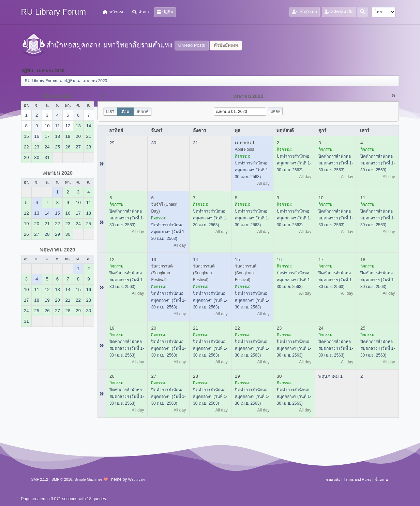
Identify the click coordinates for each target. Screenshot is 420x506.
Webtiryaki (137, 479)
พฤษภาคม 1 (331, 376)
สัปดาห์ (142, 112)
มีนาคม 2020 (57, 96)
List (110, 112)
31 (196, 143)
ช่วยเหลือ (333, 479)
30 (154, 143)
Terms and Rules (357, 479)
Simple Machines (88, 479)
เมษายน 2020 (57, 173)
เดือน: (125, 112)
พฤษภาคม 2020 (58, 250)
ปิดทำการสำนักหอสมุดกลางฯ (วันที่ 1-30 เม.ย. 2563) (252, 170)
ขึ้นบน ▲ (382, 479)
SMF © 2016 (62, 479)
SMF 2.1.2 (40, 479)
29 (112, 143)
